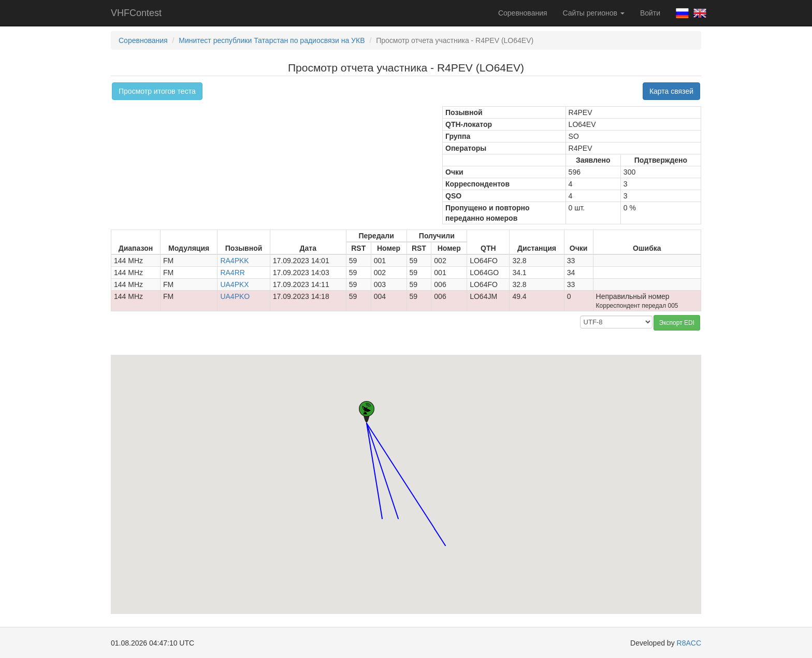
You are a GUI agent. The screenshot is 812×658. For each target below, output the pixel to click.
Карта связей (671, 91)
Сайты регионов (594, 13)
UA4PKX (234, 284)
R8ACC (689, 643)
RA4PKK (234, 261)
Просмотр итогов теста (157, 91)
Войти (650, 13)
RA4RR (232, 273)
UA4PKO (235, 296)
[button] (382, 509)
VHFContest (136, 13)
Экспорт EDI (677, 323)
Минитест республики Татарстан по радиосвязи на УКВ (272, 40)
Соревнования (523, 13)
